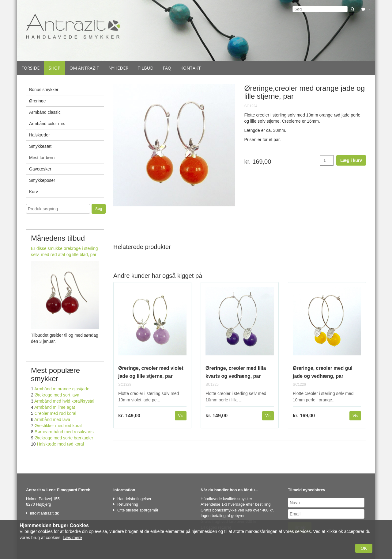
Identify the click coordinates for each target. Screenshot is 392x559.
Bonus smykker (44, 90)
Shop (55, 68)
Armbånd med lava (52, 419)
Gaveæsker (40, 169)
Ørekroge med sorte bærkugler (64, 438)
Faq (167, 68)
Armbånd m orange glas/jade (62, 389)
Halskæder (40, 135)
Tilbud (145, 68)
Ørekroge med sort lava (57, 395)
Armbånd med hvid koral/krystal (64, 401)
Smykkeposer (42, 180)
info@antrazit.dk (44, 513)
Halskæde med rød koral (60, 444)
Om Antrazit (84, 68)
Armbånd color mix (47, 124)
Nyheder (118, 68)
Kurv (34, 192)
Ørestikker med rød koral (58, 426)
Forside (30, 68)
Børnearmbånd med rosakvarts (64, 432)
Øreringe (37, 101)
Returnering (128, 504)
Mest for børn (42, 158)
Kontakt (191, 68)
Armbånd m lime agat (55, 407)
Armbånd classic (45, 112)
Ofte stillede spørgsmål (138, 510)
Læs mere (72, 538)
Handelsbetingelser (134, 499)
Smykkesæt (40, 146)
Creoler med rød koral (55, 413)
